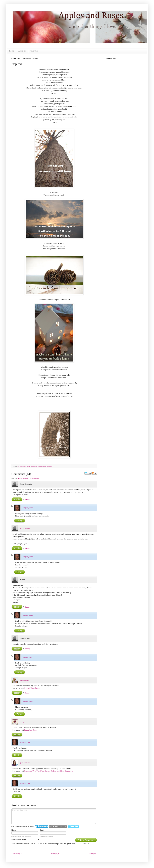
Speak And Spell (30, 730)
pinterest (49, 466)
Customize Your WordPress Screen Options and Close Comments (48, 771)
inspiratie (27, 466)
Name (14, 830)
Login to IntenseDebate (42, 826)
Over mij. (34, 51)
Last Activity (34, 478)
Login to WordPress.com (58, 826)
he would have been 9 (32, 688)
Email (42, 830)
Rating (26, 478)
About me (22, 51)
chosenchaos (25, 680)
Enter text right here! (54, 816)
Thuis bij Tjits (25, 528)
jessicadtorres (25, 763)
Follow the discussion (94, 473)
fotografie (20, 466)
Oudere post (92, 853)
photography (42, 466)
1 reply (28, 499)
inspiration (34, 466)
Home (12, 51)
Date (20, 478)
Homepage (55, 853)
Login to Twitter (73, 826)
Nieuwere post (17, 853)
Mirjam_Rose (28, 508)
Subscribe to (26, 840)
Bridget (23, 722)
